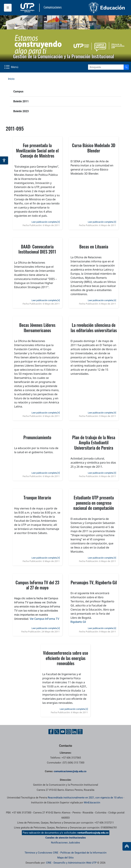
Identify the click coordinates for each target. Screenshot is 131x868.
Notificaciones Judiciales (65, 843)
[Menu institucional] (8, 8)
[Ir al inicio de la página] (127, 846)
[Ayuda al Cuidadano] (80, 732)
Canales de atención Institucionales (66, 838)
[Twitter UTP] (57, 732)
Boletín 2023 (21, 111)
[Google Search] (106, 67)
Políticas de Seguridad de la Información (83, 853)
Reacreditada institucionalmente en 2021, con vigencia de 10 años (85, 798)
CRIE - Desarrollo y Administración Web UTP (71, 863)
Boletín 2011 (21, 101)
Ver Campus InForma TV (44, 619)
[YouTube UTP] (63, 732)
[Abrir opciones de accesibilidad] (4, 160)
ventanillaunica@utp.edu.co (93, 833)
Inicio (11, 79)
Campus (18, 91)
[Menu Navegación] (12, 67)
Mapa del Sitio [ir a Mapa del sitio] (65, 858)
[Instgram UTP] (68, 732)
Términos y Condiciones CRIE (41, 853)
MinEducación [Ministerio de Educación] (92, 803)
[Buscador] (126, 67)
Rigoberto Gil (78, 622)
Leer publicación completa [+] (46, 222)
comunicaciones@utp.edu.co (70, 771)
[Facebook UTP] (51, 732)
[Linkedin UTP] (74, 732)
